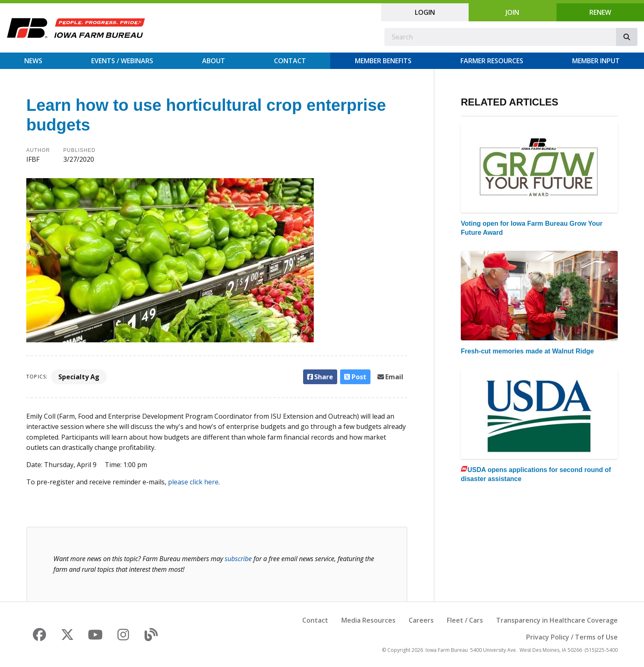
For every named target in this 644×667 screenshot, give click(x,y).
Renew (600, 12)
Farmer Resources (492, 61)
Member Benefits (383, 61)
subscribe (238, 559)
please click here (193, 482)
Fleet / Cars (465, 620)
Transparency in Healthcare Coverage (557, 620)
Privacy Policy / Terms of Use (572, 637)
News (33, 61)
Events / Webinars (122, 61)
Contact (290, 61)
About (214, 61)
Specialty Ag (79, 377)
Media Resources (368, 620)
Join (512, 12)
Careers (421, 620)
